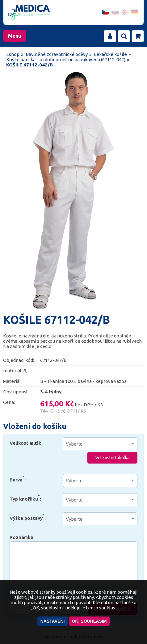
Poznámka (21, 537)
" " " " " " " (100, 481)
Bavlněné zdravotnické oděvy (57, 54)
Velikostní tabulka (112, 458)
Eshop (13, 54)
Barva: (18, 479)
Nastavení (53, 621)
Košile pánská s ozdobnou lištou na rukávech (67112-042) (66, 59)
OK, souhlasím (89, 621)
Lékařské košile (110, 54)
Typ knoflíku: (25, 498)
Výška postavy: (28, 517)
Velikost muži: (25, 443)
